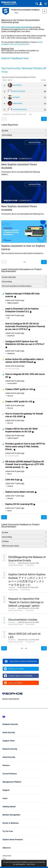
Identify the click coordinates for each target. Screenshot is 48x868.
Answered (3, 294)
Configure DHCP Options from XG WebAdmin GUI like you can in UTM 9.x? (25, 343)
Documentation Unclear (23, 620)
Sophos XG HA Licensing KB (19, 504)
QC (8, 318)
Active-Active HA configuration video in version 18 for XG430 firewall (24, 361)
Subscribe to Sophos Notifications (21, 662)
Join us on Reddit (13, 683)
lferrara (10, 396)
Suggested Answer (3, 359)
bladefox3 (11, 336)
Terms (4, 859)
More (16, 13)
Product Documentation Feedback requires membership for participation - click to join (24, 863)
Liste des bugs (12, 480)
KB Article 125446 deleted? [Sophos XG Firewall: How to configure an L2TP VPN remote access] (25, 464)
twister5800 (12, 383)
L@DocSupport (13, 438)
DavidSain (17, 85)
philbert (16, 97)
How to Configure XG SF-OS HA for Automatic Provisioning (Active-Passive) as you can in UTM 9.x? (25, 326)
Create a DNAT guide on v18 (19, 389)
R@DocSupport (13, 303)
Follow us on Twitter (14, 669)
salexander (18, 103)
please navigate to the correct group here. (22, 43)
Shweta (10, 486)
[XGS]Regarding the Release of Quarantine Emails (27, 559)
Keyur (10, 474)
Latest (15, 300)
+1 (25, 467)
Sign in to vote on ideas (4, 555)
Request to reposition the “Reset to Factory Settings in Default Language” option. (26, 602)
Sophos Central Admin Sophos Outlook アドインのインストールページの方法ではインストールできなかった (27, 580)
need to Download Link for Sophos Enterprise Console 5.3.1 (22, 310)
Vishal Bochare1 (20, 109)
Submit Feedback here (15, 58)
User (41, 4)
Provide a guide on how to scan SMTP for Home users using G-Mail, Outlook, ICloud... (25, 446)
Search (37, 4)
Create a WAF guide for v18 (19, 402)
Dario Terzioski (19, 91)
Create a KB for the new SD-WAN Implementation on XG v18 (21, 430)
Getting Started (7, 856)
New (44, 11)
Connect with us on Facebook (18, 676)
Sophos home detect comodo (20, 492)
